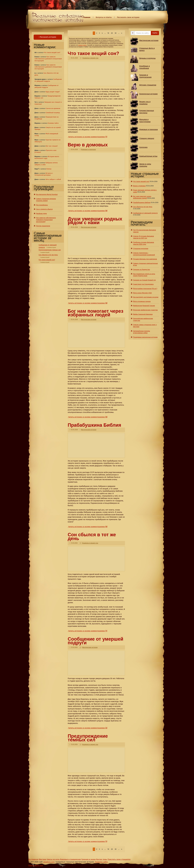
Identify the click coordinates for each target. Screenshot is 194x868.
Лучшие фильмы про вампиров (145, 259)
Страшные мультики (141, 248)
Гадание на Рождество (142, 269)
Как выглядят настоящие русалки (146, 297)
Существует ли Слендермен (143, 284)
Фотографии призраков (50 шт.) (145, 289)
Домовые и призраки (88, 149)
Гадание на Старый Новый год (144, 280)
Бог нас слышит (52, 146)
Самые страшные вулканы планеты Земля (46, 200)
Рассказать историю (48, 37)
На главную (33, 859)
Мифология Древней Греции (144, 306)
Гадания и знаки (88, 859)
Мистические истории (89, 227)
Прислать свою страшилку (119, 859)
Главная (87, 17)
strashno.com (49, 862)
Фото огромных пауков (142, 301)
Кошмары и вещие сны (90, 58)
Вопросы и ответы (104, 17)
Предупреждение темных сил (88, 738)
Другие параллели (43, 226)
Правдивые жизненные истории (145, 337)
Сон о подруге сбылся (44, 209)
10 (108, 33)
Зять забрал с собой (53, 179)
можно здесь (82, 45)
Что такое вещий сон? (93, 53)
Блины (49, 169)
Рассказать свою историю (128, 17)
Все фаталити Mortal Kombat (47, 194)
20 (112, 33)
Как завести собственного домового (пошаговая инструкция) (48, 59)
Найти (155, 33)
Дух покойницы (42, 205)
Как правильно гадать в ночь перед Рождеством (144, 275)
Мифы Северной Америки (143, 314)
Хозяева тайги (53, 123)
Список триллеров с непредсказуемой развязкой (144, 254)
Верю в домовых (88, 145)
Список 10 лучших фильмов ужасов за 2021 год (144, 237)
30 (116, 33)
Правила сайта (101, 862)
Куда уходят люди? (53, 92)
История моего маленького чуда (47, 157)
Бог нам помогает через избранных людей (95, 313)
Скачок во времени (53, 108)
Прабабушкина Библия (94, 425)
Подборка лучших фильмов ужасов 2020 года (144, 243)
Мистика (42, 859)
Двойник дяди (41, 213)
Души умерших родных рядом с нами (95, 221)
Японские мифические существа (145, 310)
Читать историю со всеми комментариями (87, 137)
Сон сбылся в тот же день (92, 537)
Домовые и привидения (70, 859)
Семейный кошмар (53, 113)
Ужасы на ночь (53, 859)
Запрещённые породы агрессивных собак (142, 332)
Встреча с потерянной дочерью (44, 174)
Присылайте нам (36, 865)
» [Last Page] (122, 33)
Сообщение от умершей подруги (95, 641)
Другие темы (102, 859)
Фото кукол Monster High (142, 293)
